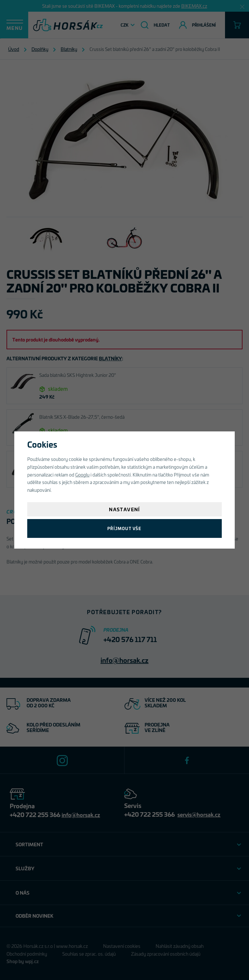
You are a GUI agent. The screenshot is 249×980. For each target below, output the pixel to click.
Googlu (82, 474)
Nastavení (124, 509)
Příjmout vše (124, 528)
